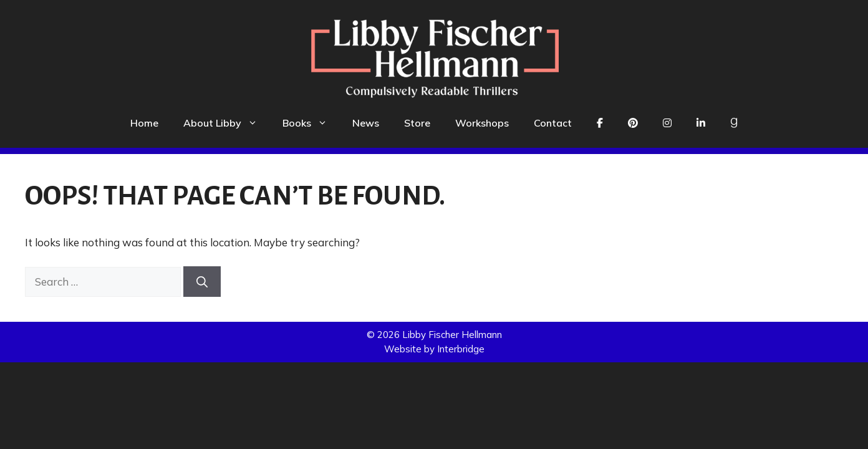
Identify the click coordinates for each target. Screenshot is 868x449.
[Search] (202, 282)
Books (311, 123)
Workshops (482, 123)
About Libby (227, 123)
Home (144, 123)
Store (417, 123)
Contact (553, 123)
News (366, 123)
